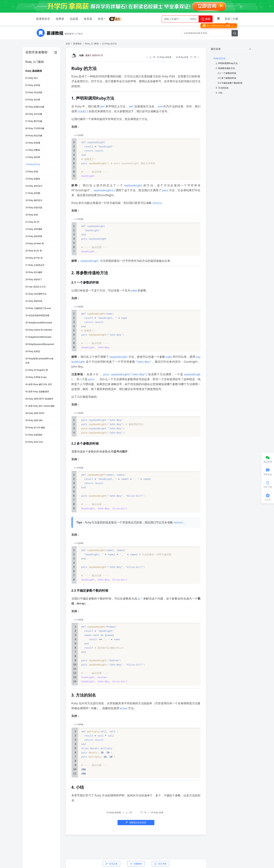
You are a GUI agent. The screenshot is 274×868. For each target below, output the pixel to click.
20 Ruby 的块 (32, 215)
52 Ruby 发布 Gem (34, 442)
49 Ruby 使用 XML (34, 420)
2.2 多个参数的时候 (227, 78)
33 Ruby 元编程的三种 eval (38, 308)
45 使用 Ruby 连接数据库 (37, 392)
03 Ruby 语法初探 (34, 92)
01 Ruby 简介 (32, 78)
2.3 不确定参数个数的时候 (230, 83)
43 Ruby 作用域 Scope (36, 377)
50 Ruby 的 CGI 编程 (35, 428)
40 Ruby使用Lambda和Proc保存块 (40, 361)
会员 (117, 18)
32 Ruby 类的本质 (34, 301)
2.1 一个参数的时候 (227, 73)
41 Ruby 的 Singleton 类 (37, 370)
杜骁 (78, 55)
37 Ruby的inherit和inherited (38, 337)
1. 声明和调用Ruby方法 (227, 63)
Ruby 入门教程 (92, 44)
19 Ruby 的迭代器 (34, 208)
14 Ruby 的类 (32, 172)
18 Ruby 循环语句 (34, 200)
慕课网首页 (43, 19)
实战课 (74, 19)
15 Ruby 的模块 (33, 179)
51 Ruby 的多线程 (34, 435)
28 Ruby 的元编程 (34, 272)
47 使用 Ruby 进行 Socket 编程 (40, 406)
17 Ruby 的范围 (33, 193)
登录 (227, 19)
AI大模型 (192, 19)
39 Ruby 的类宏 (33, 351)
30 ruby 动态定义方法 (36, 287)
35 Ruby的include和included (39, 323)
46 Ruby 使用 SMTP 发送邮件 (39, 399)
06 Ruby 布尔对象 (34, 114)
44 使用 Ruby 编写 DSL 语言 (39, 384)
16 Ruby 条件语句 (34, 186)
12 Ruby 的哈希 (33, 157)
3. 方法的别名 (222, 88)
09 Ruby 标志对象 (34, 136)
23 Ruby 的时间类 (34, 236)
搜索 (206, 19)
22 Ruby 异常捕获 (34, 229)
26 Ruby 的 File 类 (34, 258)
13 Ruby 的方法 (33, 164)
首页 (68, 44)
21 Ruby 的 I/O (32, 222)
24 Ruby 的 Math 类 (35, 244)
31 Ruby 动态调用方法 (36, 294)
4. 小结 (219, 93)
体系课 (88, 19)
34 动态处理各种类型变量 (37, 315)
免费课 (60, 19)
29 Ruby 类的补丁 (34, 280)
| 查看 (227, 26)
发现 (102, 19)
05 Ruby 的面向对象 (35, 107)
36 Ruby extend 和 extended (39, 330)
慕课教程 (77, 44)
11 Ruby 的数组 (33, 150)
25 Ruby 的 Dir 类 (34, 251)
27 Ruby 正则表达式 (35, 265)
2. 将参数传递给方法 (225, 68)
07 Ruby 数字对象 (34, 121)
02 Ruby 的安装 (33, 85)
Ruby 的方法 (220, 58)
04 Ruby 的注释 (33, 100)
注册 (235, 19)
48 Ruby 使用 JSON (35, 413)
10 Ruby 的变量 (33, 143)
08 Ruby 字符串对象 (35, 128)
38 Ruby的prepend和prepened (40, 344)
